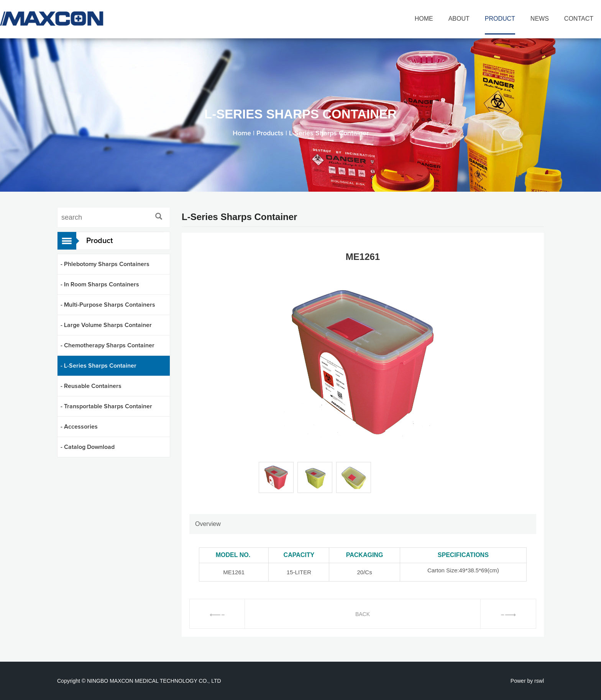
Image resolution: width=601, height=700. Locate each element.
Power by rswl (527, 681)
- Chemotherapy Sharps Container (108, 345)
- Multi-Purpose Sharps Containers (108, 305)
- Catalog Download (88, 447)
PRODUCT (500, 19)
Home (242, 133)
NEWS (540, 19)
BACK (363, 614)
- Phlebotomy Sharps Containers (105, 264)
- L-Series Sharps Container (99, 366)
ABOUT (459, 19)
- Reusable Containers (91, 386)
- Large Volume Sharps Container (106, 325)
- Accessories (79, 427)
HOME (424, 19)
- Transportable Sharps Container (106, 406)
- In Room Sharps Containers (100, 284)
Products (270, 133)
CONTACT (579, 19)
